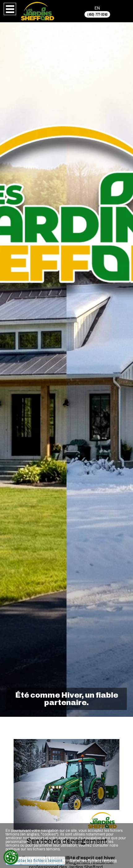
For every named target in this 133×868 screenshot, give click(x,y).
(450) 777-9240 (97, 15)
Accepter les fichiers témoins (36, 861)
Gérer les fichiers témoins (93, 861)
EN (97, 8)
